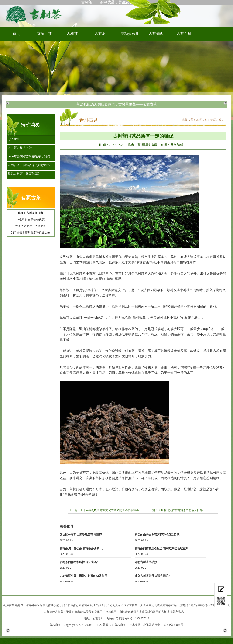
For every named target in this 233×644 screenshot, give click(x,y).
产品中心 (199, 605)
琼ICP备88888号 (173, 625)
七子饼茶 (14, 139)
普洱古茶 (216, 120)
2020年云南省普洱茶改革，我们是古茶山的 (32, 156)
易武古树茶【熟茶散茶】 (24, 174)
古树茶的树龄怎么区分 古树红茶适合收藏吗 (162, 548)
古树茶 (35, 15)
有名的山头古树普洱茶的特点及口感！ (182, 510)
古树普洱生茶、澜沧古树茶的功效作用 (83, 576)
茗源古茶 (44, 34)
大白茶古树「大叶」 (21, 148)
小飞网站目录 (152, 625)
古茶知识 (156, 34)
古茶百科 (184, 34)
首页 (16, 34)
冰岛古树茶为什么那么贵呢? (152, 576)
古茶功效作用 (128, 34)
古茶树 (100, 34)
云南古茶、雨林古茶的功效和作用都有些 (32, 165)
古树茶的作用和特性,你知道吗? (79, 562)
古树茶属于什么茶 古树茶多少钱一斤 (82, 548)
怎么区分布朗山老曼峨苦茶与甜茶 (81, 535)
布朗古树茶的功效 (146, 562)
